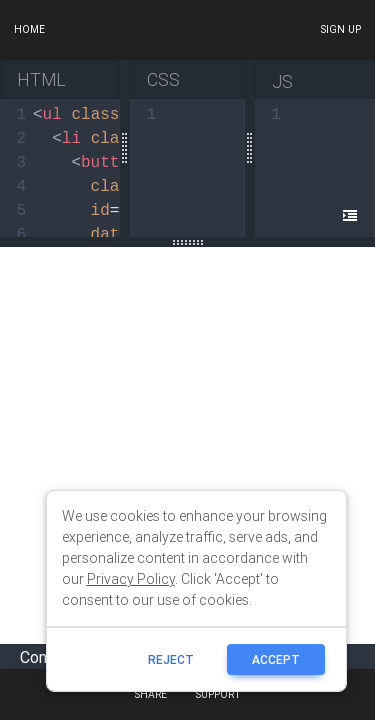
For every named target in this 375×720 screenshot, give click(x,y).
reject (171, 659)
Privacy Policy (131, 579)
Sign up (340, 29)
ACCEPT (276, 659)
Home (29, 29)
